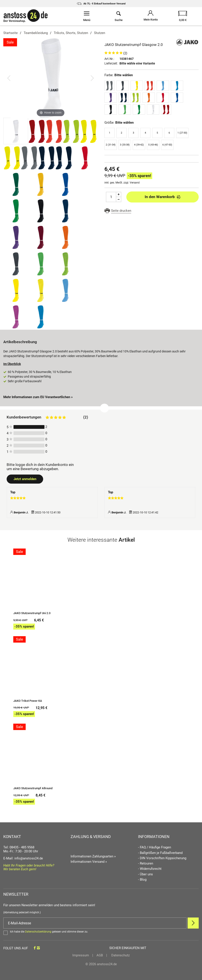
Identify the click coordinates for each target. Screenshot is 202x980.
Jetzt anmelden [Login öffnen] (25, 479)
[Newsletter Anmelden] (193, 923)
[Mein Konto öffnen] (151, 16)
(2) (125, 53)
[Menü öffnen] (87, 16)
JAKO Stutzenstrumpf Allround (33, 788)
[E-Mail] (95, 923)
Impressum (81, 955)
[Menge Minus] (119, 200)
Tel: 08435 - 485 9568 (19, 847)
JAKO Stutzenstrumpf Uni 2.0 (32, 613)
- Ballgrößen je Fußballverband (160, 853)
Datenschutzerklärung (38, 932)
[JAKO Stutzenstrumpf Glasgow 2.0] (51, 78)
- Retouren (146, 864)
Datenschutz (120, 955)
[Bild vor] (92, 78)
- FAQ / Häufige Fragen (155, 847)
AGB (100, 955)
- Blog (142, 880)
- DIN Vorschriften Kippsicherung (162, 858)
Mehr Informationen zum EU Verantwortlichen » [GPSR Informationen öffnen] (38, 397)
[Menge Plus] (119, 194)
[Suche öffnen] (119, 16)
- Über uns (145, 874)
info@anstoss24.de (29, 858)
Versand (135, 183)
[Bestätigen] (101, 933)
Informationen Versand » (89, 862)
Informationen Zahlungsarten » (93, 856)
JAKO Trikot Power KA (28, 701)
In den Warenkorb (163, 197)
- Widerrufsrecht (150, 869)
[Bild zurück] (9, 78)
